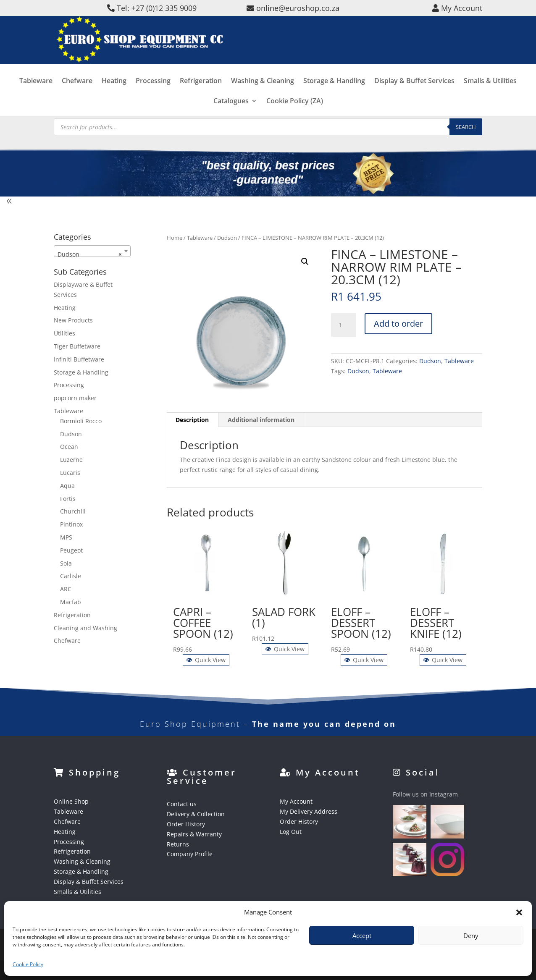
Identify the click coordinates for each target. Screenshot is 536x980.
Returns (178, 844)
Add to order (398, 324)
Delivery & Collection (196, 814)
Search (466, 127)
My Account (296, 801)
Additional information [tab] (261, 420)
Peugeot (71, 550)
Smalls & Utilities (490, 97)
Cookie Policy (28, 964)
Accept (362, 935)
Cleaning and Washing (85, 628)
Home (175, 238)
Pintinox (71, 524)
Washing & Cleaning (263, 97)
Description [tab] (192, 420)
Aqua (67, 486)
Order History (186, 824)
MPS (66, 537)
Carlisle (71, 576)
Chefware (77, 97)
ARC (66, 589)
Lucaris (70, 473)
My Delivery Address (309, 811)
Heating (114, 97)
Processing (153, 97)
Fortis (68, 499)
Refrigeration (201, 97)
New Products (73, 320)
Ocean (69, 447)
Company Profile (190, 854)
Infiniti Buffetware (79, 359)
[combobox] (92, 251)
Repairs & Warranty (194, 834)
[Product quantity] (344, 325)
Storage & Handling (334, 97)
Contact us (182, 804)
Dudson (227, 238)
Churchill (73, 511)
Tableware (36, 97)
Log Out (291, 832)
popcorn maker (75, 398)
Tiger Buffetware (77, 346)
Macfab (71, 602)
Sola (66, 563)
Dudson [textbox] (90, 254)
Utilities (64, 333)
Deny (471, 935)
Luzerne (71, 460)
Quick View (206, 660)
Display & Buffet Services (414, 97)
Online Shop (71, 801)
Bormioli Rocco (81, 421)
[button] (519, 912)
